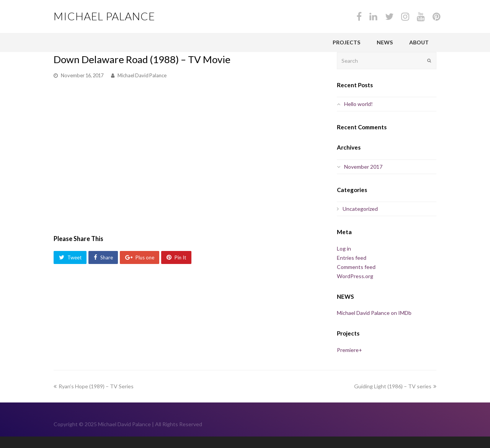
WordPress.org (355, 276)
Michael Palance (104, 16)
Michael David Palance (142, 75)
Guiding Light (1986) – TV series (395, 386)
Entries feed (352, 258)
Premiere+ (350, 350)
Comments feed (356, 267)
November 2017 (363, 167)
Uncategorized (360, 209)
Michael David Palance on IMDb (374, 313)
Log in (344, 248)
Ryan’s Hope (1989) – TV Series (94, 386)
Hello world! (359, 104)
